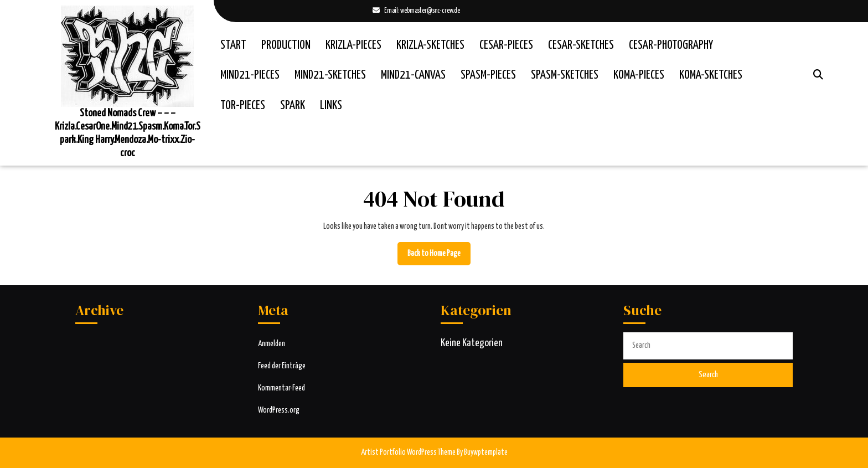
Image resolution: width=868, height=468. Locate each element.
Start (233, 45)
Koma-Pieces (639, 75)
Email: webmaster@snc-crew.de (416, 12)
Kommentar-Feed (281, 388)
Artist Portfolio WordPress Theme (408, 452)
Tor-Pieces (243, 106)
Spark (293, 106)
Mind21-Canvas (413, 75)
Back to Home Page (439, 256)
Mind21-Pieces (250, 75)
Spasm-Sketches (565, 75)
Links (331, 106)
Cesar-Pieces (506, 45)
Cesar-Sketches (581, 45)
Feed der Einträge (282, 366)
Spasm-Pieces (488, 75)
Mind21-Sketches (330, 75)
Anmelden (272, 344)
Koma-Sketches (711, 75)
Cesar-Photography (671, 45)
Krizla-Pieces (353, 45)
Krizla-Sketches (430, 45)
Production (286, 45)
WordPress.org (279, 410)
